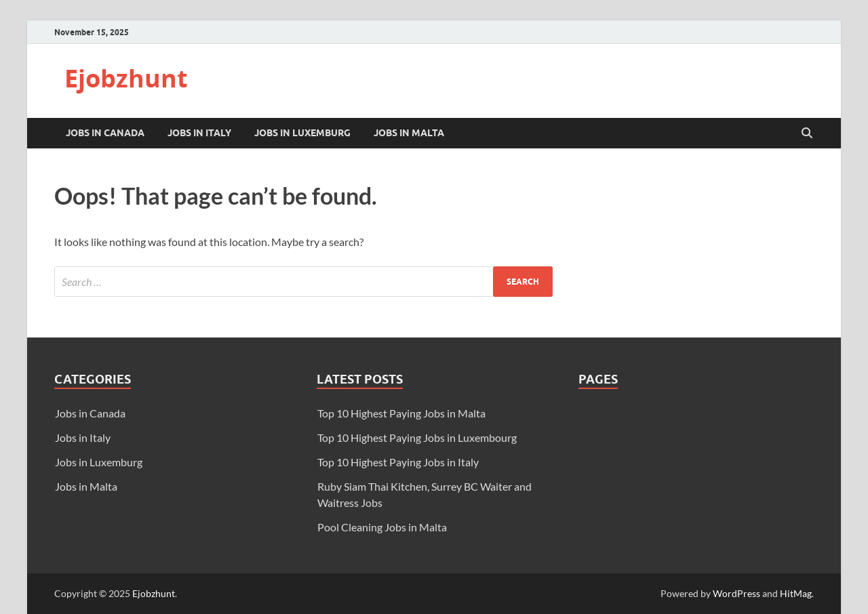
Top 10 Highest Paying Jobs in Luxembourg (417, 437)
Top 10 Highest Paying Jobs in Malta (401, 413)
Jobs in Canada (105, 133)
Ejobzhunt (126, 78)
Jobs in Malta (409, 133)
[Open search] (807, 134)
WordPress (736, 593)
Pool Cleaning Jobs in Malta (382, 527)
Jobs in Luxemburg (302, 133)
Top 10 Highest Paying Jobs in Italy (398, 462)
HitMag (796, 593)
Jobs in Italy (199, 133)
